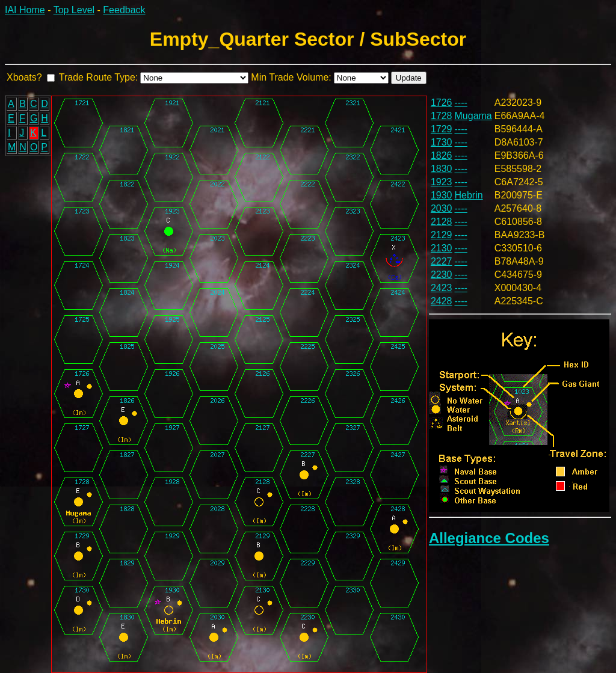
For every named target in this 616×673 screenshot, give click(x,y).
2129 (442, 235)
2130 (442, 248)
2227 (442, 261)
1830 (442, 169)
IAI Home (25, 10)
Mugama (473, 116)
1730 (442, 142)
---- (461, 103)
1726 (442, 103)
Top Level (74, 10)
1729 (442, 129)
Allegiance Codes (489, 538)
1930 (442, 195)
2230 (442, 275)
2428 (442, 301)
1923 (442, 182)
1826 (442, 155)
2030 (442, 208)
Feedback (124, 10)
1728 (442, 116)
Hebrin (469, 195)
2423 (442, 288)
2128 (442, 222)
